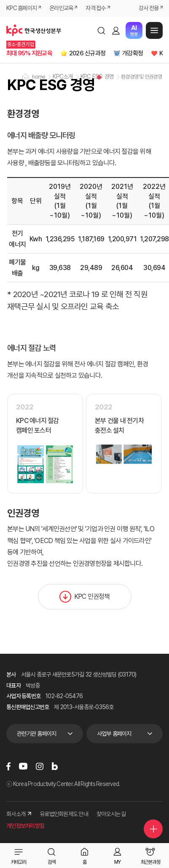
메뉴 (154, 30)
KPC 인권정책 (85, 597)
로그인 (116, 30)
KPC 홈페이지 (21, 8)
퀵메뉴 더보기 (153, 829)
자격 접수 (95, 8)
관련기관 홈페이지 (36, 734)
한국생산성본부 (34, 30)
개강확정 (133, 53)
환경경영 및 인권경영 (141, 77)
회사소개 (19, 814)
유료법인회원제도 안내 (64, 814)
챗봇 (134, 31)
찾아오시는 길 (111, 814)
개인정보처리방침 (25, 826)
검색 (101, 30)
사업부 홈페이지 (114, 734)
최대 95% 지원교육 (29, 53)
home (39, 77)
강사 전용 (149, 8)
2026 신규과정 (87, 53)
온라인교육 (61, 8)
